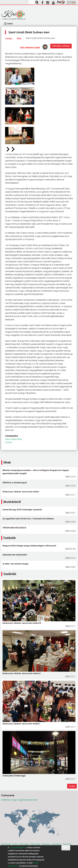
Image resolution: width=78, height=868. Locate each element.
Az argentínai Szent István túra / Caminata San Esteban (28, 519)
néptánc (57, 844)
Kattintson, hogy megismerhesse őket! (19, 800)
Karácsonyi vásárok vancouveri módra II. (22, 673)
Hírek (19, 38)
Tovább (72, 786)
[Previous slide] (8, 149)
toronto (67, 844)
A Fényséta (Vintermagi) (14, 776)
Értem (66, 849)
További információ (28, 866)
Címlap (9, 38)
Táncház (35, 844)
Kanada (24, 844)
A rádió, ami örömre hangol (15, 564)
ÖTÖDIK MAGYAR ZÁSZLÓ (14, 528)
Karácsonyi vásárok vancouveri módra (21, 492)
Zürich (15, 844)
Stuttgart (6, 844)
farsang (46, 844)
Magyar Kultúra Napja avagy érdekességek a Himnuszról (29, 546)
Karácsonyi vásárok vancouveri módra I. (21, 724)
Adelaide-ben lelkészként (15, 555)
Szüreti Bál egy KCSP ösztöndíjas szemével (22, 510)
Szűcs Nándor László (30, 47)
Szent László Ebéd (14, 439)
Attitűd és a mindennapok (15, 482)
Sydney (9, 442)
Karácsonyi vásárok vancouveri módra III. (22, 623)
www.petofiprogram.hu (18, 848)
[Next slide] (13, 149)
